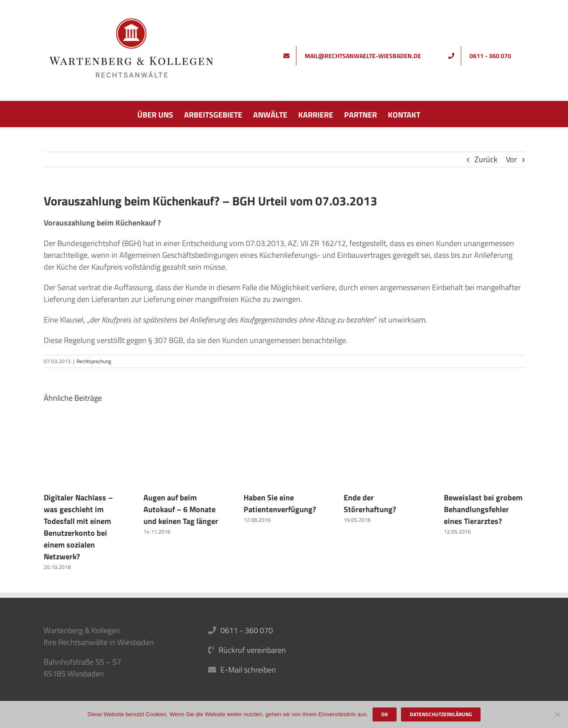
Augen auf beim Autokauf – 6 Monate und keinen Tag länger (181, 509)
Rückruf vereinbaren (252, 650)
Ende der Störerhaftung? (370, 503)
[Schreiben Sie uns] (355, 56)
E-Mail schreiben (248, 670)
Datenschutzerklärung (441, 714)
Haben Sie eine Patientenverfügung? (280, 503)
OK (385, 714)
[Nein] (557, 714)
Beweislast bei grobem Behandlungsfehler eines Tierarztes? (483, 509)
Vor (511, 159)
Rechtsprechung (94, 361)
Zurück (486, 159)
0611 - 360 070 (247, 630)
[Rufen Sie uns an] (483, 56)
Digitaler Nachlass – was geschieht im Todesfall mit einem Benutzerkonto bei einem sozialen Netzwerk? (78, 527)
